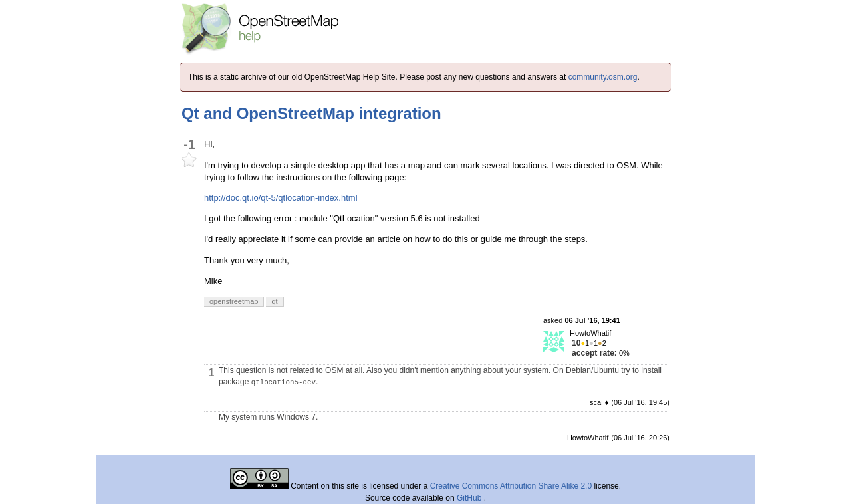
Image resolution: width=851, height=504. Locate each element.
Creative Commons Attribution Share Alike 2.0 (511, 486)
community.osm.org (603, 77)
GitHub (470, 498)
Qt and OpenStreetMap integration (311, 113)
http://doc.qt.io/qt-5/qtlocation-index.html (281, 198)
